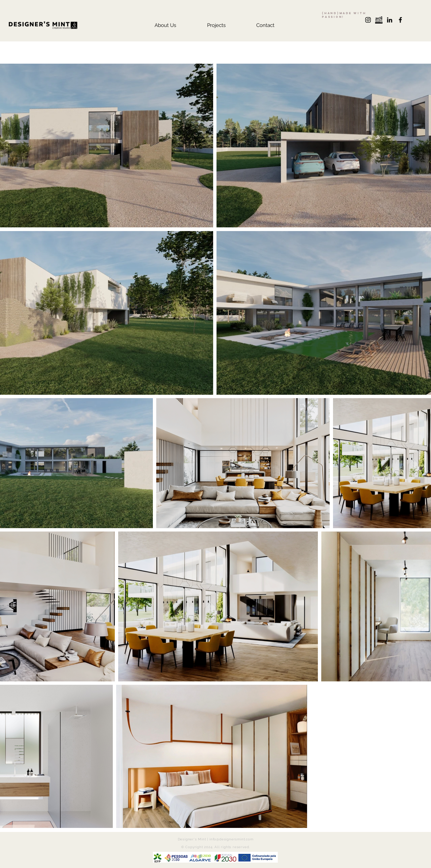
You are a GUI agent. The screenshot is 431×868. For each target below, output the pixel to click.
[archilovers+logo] (379, 20)
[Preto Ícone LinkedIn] (390, 20)
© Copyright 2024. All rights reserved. (215, 847)
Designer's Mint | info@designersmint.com (216, 839)
